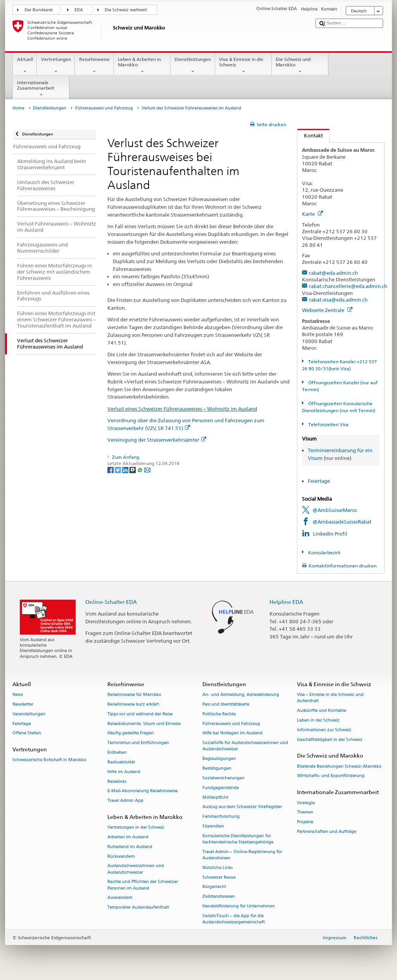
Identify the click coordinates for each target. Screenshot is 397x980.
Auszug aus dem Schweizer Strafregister (242, 807)
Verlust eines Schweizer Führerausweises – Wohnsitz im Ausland (182, 409)
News (18, 695)
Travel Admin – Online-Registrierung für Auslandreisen (242, 855)
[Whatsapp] (141, 469)
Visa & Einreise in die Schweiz (243, 66)
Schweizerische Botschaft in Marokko (49, 760)
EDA (79, 10)
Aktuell (25, 66)
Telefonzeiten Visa (328, 424)
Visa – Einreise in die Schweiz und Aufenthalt (330, 698)
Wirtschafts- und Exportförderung (331, 776)
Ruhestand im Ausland (130, 847)
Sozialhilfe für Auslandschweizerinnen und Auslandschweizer (245, 746)
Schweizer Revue (219, 877)
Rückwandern (121, 856)
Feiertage (319, 481)
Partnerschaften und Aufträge (327, 832)
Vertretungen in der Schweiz (136, 828)
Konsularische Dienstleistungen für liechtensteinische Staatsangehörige (238, 839)
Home (18, 108)
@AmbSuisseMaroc (335, 510)
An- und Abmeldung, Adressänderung (241, 695)
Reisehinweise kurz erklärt (133, 704)
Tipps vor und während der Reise (140, 714)
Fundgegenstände (221, 788)
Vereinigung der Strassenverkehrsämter (157, 440)
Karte (312, 214)
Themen (305, 813)
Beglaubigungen (219, 759)
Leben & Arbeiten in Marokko (142, 66)
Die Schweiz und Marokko (300, 66)
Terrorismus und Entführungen (138, 743)
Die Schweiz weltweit (126, 10)
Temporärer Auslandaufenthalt (138, 908)
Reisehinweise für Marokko (134, 695)
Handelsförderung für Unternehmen (239, 906)
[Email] (147, 469)
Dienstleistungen (193, 66)
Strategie (306, 803)
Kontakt (310, 135)
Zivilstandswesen (219, 897)
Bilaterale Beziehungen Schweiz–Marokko (339, 766)
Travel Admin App (125, 801)
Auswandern (120, 898)
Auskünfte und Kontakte (322, 711)
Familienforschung (221, 817)
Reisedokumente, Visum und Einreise (144, 724)
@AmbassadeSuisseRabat (342, 522)
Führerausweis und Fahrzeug (104, 108)
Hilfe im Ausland (124, 772)
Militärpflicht (215, 797)
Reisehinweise (94, 66)
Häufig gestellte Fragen (131, 733)
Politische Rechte (219, 714)
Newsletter (23, 704)
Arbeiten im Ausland (128, 837)
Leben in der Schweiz (318, 720)
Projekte (305, 822)
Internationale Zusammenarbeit (41, 89)
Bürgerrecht (214, 887)
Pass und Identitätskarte (226, 704)
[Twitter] (118, 469)
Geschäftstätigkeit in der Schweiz (330, 740)
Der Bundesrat (39, 10)
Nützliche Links (217, 868)
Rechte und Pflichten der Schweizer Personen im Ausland (143, 885)
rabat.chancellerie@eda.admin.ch (348, 286)
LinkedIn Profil (330, 534)
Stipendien (213, 826)
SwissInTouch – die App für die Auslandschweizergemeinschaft (234, 919)
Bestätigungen (217, 768)
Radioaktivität (121, 762)
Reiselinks (117, 781)
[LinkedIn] (126, 469)
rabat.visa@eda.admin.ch (338, 300)
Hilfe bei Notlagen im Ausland (232, 733)
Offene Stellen (27, 733)
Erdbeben (117, 752)
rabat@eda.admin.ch (333, 273)
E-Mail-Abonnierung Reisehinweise (142, 791)
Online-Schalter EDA (111, 602)
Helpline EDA (286, 602)
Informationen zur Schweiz (324, 730)
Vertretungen (56, 66)
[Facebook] (111, 469)
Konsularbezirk (324, 552)
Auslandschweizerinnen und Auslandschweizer (136, 869)
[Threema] (133, 469)
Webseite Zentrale (327, 310)
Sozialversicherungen (224, 778)
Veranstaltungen (29, 714)
